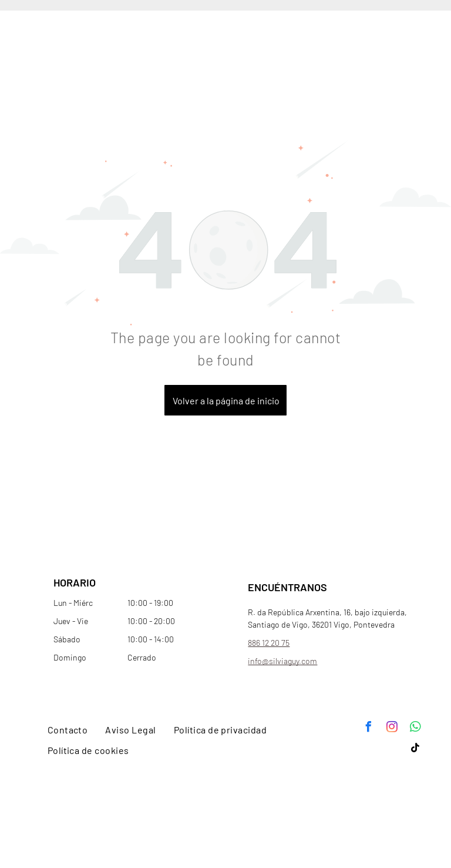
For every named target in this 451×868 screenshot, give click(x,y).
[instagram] (392, 728)
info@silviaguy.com (282, 661)
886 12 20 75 (269, 643)
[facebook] (368, 728)
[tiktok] (415, 750)
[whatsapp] (415, 728)
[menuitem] (68, 730)
